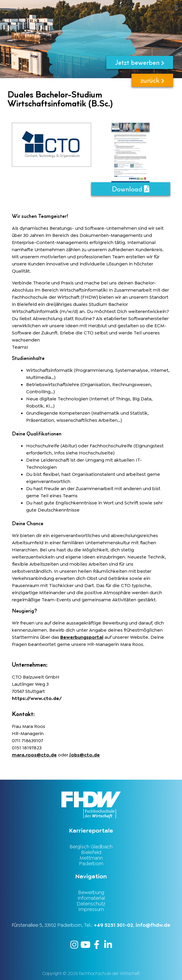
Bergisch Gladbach (91, 847)
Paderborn (91, 863)
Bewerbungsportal (82, 637)
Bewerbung (91, 892)
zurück (152, 80)
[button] (109, 8)
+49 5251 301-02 (114, 925)
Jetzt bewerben (140, 62)
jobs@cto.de (85, 755)
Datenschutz (91, 904)
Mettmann (91, 858)
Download (131, 189)
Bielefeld (91, 852)
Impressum (91, 909)
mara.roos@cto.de (34, 755)
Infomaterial (91, 898)
